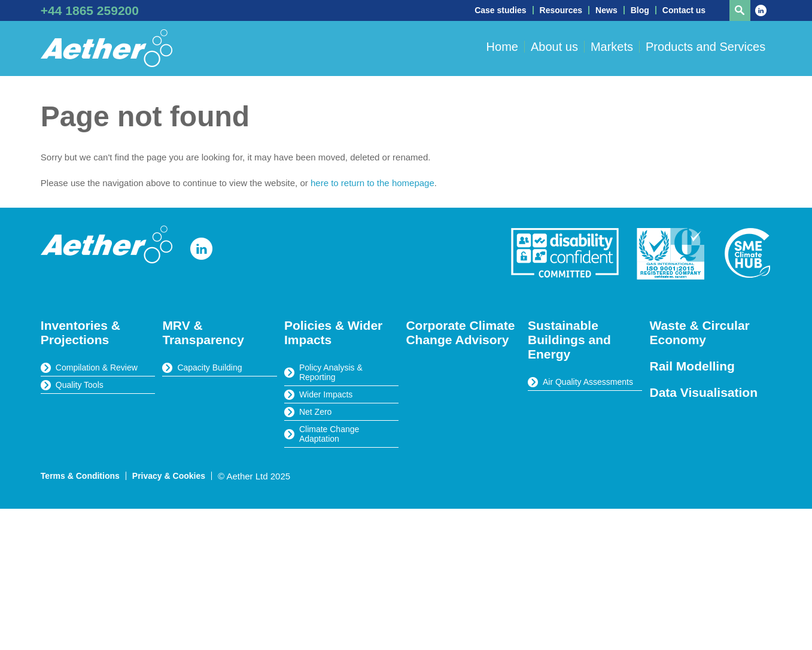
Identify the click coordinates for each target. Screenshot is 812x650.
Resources (561, 10)
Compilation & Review (97, 367)
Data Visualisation (704, 392)
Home (502, 47)
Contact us (684, 10)
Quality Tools (80, 385)
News (606, 10)
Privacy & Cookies (169, 476)
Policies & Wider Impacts (333, 332)
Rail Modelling (692, 366)
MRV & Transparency (203, 332)
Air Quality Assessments (588, 382)
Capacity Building (209, 367)
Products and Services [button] (705, 47)
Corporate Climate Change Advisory (460, 332)
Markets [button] (612, 47)
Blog (640, 10)
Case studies (500, 10)
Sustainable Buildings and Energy (569, 340)
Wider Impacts (326, 394)
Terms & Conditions (80, 476)
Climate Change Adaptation (329, 434)
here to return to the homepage (372, 183)
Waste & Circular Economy (700, 332)
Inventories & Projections (80, 332)
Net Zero (315, 412)
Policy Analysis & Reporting (331, 372)
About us (554, 47)
